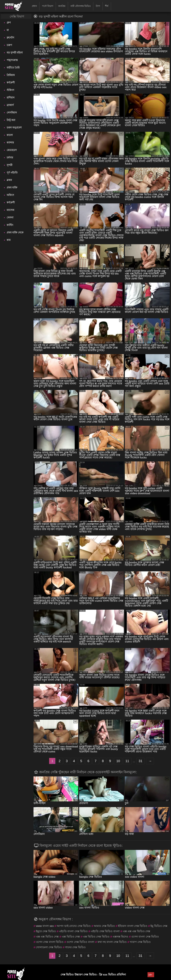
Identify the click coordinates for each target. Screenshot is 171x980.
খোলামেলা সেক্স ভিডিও (49, 947)
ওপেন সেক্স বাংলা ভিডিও (50, 942)
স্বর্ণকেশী (11, 83)
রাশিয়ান (11, 98)
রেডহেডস (12, 150)
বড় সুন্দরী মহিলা (15, 53)
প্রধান (34, 6)
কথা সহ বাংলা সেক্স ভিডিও (112, 942)
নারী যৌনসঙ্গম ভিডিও (81, 6)
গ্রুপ (9, 23)
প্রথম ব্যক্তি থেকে (15, 232)
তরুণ (9, 45)
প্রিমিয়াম (11, 75)
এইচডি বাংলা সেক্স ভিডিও (73, 931)
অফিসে (10, 195)
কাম (9, 240)
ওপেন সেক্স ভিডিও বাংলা (80, 942)
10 (118, 761)
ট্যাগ (98, 6)
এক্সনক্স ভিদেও (120, 937)
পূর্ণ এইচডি (12, 172)
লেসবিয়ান (12, 113)
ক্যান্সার (10, 143)
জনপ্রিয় (62, 6)
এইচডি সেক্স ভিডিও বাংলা (105, 931)
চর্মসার (10, 158)
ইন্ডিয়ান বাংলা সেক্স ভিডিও (133, 926)
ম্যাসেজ (10, 210)
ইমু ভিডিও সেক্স (159, 926)
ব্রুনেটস (10, 38)
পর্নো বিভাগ (48, 6)
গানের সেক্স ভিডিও (75, 947)
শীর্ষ (107, 6)
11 (127, 761)
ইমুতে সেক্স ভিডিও (46, 931)
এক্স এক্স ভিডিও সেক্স (47, 937)
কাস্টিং (10, 225)
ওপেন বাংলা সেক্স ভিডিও (145, 937)
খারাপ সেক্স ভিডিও (140, 942)
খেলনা (10, 217)
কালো (10, 135)
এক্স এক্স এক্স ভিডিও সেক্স (137, 931)
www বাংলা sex (45, 926)
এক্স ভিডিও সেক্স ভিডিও (96, 937)
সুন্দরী (9, 165)
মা (8, 30)
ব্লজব (9, 180)
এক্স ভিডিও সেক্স (71, 937)
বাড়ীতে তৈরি (13, 68)
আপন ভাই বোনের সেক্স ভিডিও (74, 926)
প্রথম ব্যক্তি (12, 187)
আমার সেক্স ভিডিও (104, 926)
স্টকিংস (10, 90)
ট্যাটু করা (11, 120)
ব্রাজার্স (10, 105)
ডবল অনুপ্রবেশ (14, 128)
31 (140, 761)
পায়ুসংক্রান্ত (12, 60)
